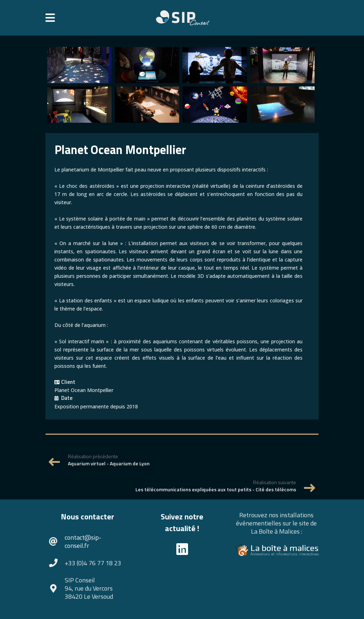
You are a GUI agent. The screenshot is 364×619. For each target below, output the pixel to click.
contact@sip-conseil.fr (83, 541)
